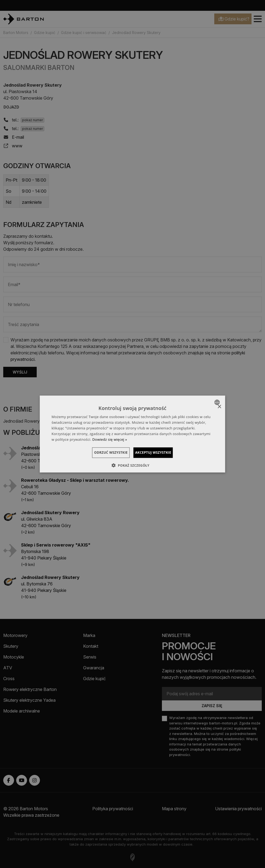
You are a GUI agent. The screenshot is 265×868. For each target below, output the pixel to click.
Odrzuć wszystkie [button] (104, 452)
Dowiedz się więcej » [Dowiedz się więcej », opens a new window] (110, 439)
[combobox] (218, 402)
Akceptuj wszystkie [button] (160, 452)
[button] (132, 465)
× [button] (219, 407)
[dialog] (132, 434)
